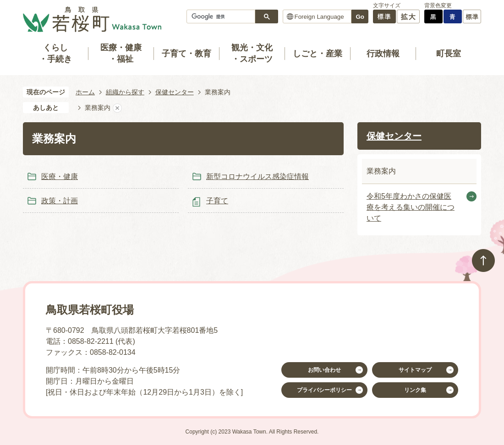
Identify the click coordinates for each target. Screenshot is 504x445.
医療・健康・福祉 (121, 53)
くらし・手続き (55, 53)
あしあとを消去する (117, 108)
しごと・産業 (318, 54)
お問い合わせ (324, 370)
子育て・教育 (186, 54)
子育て (217, 201)
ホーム (85, 92)
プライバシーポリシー (324, 390)
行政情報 (383, 54)
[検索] (223, 16)
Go (360, 17)
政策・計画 (60, 201)
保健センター (175, 92)
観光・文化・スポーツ (252, 53)
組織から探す (125, 92)
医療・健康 (60, 176)
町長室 (449, 54)
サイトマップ (415, 370)
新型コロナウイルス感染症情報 (257, 176)
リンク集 (415, 390)
